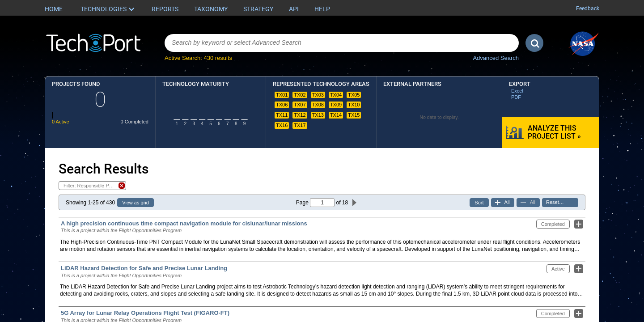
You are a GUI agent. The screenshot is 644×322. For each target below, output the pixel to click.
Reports (165, 9)
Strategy (258, 9)
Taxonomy (211, 9)
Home (54, 9)
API (294, 9)
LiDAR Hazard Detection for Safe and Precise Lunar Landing (144, 268)
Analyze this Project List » (554, 132)
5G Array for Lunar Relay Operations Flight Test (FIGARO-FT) (145, 313)
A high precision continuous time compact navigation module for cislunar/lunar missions (184, 223)
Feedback (588, 8)
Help (322, 9)
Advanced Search (496, 58)
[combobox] (342, 43)
